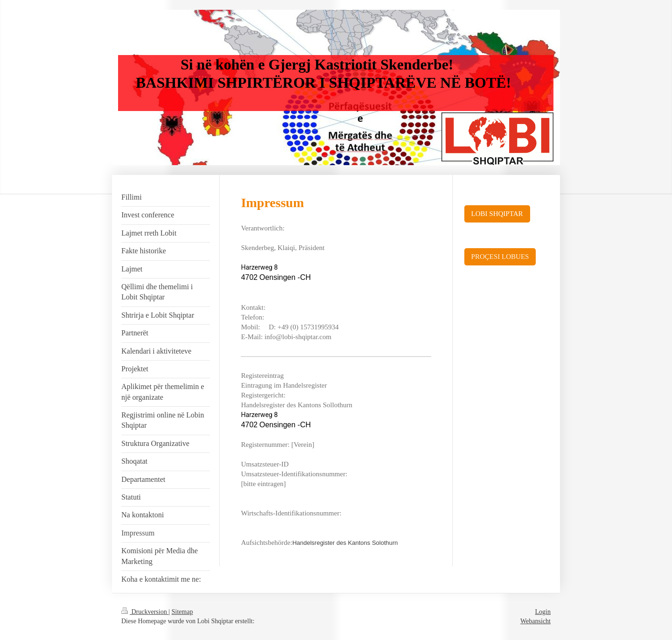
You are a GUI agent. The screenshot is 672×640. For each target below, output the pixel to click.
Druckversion (145, 612)
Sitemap (182, 612)
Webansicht (535, 621)
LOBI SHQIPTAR (497, 214)
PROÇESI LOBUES (500, 257)
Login (543, 612)
